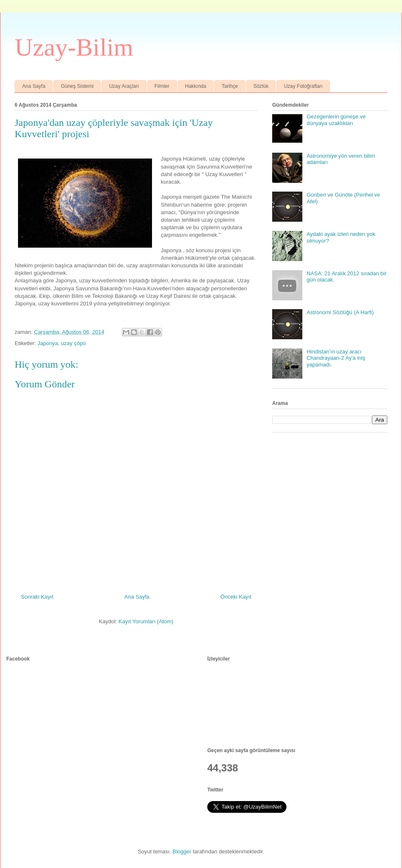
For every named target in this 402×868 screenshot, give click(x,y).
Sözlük (261, 86)
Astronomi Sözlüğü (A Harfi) (340, 312)
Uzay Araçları (124, 86)
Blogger (182, 851)
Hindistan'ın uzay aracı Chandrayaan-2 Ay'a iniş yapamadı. (336, 358)
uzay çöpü (73, 343)
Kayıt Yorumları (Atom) (146, 621)
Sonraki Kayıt (37, 597)
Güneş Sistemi (77, 86)
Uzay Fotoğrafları (303, 86)
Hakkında (196, 86)
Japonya (48, 343)
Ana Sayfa (34, 86)
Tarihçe (230, 86)
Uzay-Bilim (74, 47)
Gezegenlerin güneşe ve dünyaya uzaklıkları (336, 120)
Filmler (162, 86)
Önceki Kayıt (236, 597)
